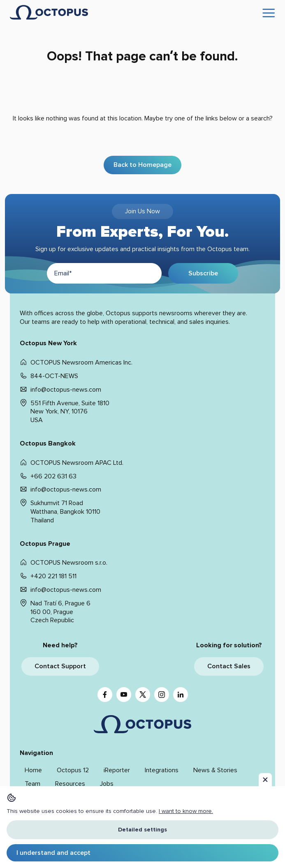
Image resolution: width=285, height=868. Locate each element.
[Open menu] (269, 14)
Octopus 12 (73, 770)
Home (33, 770)
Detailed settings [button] (142, 830)
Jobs (107, 784)
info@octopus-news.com (66, 390)
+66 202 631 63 (53, 476)
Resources (70, 784)
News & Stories (215, 770)
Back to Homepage (142, 165)
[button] (265, 780)
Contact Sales (229, 666)
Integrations (162, 770)
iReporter (117, 770)
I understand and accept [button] (53, 853)
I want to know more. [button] (186, 811)
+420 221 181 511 (53, 576)
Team (32, 784)
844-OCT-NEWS (54, 376)
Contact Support (60, 666)
